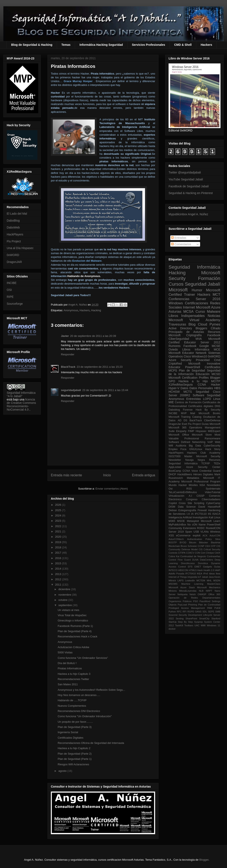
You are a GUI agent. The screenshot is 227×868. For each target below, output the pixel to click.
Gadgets (207, 567)
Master (188, 456)
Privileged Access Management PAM (190, 608)
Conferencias (179, 299)
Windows (176, 303)
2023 (59, 521)
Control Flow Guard (180, 560)
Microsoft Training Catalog (185, 417)
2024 (59, 515)
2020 (59, 537)
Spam (189, 532)
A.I (190, 496)
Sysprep (199, 622)
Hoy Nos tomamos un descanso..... (79, 695)
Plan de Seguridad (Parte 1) (75, 759)
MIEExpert (214, 431)
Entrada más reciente (66, 475)
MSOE (181, 521)
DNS (217, 406)
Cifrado (216, 328)
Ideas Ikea (215, 574)
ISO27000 (175, 456)
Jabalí (205, 577)
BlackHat (216, 542)
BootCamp (175, 471)
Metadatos (193, 478)
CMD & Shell (183, 45)
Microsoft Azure (208, 307)
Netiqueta (182, 594)
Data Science (187, 507)
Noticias (214, 316)
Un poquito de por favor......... (75, 722)
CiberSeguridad (179, 339)
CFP (213, 546)
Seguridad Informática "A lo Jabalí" (21, 394)
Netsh (193, 594)
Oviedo (173, 349)
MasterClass (214, 584)
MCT (216, 295)
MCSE (216, 346)
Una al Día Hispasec (20, 248)
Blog (192, 324)
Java (211, 577)
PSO (196, 601)
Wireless (215, 532)
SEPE (211, 612)
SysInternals (213, 489)
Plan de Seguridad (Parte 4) (75, 631)
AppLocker (175, 467)
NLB (201, 591)
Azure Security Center (203, 467)
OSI (9, 290)
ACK (205, 536)
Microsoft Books (209, 413)
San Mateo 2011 (68, 684)
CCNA (202, 385)
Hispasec (201, 431)
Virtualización (176, 496)
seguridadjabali (71, 390)
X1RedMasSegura (181, 385)
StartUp (173, 622)
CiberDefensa (212, 420)
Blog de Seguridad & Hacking (32, 45)
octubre (63, 600)
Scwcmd (173, 615)
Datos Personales (201, 388)
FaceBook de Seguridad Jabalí (189, 186)
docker (172, 629)
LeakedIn (190, 580)
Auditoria (181, 446)
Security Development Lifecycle (195, 615)
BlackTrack (68, 367)
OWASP (202, 594)
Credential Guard (210, 471)
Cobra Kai (174, 556)
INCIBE (12, 283)
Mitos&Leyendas (188, 591)
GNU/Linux (196, 449)
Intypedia (192, 577)
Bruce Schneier (189, 546)
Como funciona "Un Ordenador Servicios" (83, 658)
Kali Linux (214, 517)
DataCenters (207, 560)
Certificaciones (197, 303)
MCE (217, 349)
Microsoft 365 (178, 428)
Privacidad (203, 360)
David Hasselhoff (209, 507)
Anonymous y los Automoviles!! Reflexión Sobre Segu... (91, 690)
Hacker (216, 385)
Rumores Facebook (182, 346)
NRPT (209, 591)
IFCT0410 (191, 574)
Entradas (179, 238)
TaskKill (179, 625)
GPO (172, 381)
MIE (171, 402)
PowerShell (193, 367)
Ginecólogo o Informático (73, 620)
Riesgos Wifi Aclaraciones (73, 764)
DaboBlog (13, 221)
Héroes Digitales (203, 474)
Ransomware (212, 439)
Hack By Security (208, 410)
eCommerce (183, 536)
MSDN (217, 580)
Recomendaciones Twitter (73, 679)
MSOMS (173, 584)
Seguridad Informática (194, 267)
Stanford (216, 618)
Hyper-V (174, 388)
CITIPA (182, 553)
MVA (199, 339)
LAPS (181, 580)
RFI (185, 612)
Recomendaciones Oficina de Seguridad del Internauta (91, 743)
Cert (203, 553)
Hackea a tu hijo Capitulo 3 (74, 674)
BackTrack (196, 420)
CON (197, 553)
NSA (202, 485)
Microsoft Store (202, 435)
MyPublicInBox (177, 525)
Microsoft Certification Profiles (189, 378)
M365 (172, 521)
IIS (209, 514)
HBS (217, 388)
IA (192, 514)
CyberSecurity (212, 446)
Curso (200, 312)
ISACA (216, 514)
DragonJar (175, 424)
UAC (197, 625)
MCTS (188, 392)
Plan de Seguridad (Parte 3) (75, 727)
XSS (171, 536)
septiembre (66, 605)
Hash (200, 570)
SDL (205, 612)
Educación (203, 374)
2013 (59, 574)
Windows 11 (214, 625)
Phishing (193, 605)
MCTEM (201, 580)
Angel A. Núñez (78, 305)
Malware (214, 312)
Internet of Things (178, 577)
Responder (68, 354)
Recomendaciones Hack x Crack (77, 636)
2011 (59, 585)
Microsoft (178, 290)
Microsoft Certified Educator (194, 341)
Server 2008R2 (179, 395)
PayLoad (182, 605)
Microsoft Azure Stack (182, 587)
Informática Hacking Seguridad (101, 45)
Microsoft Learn (211, 521)
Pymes (215, 324)
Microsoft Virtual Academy (194, 320)
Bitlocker (204, 542)
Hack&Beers (185, 474)
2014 (59, 569)
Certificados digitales (201, 406)
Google (204, 346)
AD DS (182, 420)
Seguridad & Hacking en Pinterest (191, 193)
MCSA (188, 312)
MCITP (216, 381)
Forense (188, 410)
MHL (209, 580)
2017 (59, 553)
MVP (184, 413)
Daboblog (174, 410)
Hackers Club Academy (204, 453)
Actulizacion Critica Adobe (73, 647)
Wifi (171, 446)
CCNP (201, 546)
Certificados (212, 367)
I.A (188, 514)
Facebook (214, 335)
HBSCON (183, 570)
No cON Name (196, 525)
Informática (202, 349)
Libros (186, 349)
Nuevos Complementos (72, 706)
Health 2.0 (209, 570)
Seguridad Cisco (208, 392)
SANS (198, 612)
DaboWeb (13, 227)
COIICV (190, 553)
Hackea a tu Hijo (193, 381)
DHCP (172, 474)
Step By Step (185, 622)
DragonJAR (14, 262)
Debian (173, 510)
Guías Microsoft (211, 424)
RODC (201, 528)
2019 (59, 542)
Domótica (203, 563)
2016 (59, 558)
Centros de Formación (188, 402)
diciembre (65, 589)
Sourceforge (15, 304)
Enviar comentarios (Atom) (112, 489)
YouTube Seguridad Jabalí (186, 179)
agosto (63, 771)
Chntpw (210, 553)
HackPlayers (15, 234)
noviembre (65, 595)
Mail (193, 413)
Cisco (187, 356)
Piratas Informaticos (70, 668)
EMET (198, 567)
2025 (59, 510)
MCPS (173, 370)
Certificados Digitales (70, 738)
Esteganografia (187, 510)
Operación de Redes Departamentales (194, 598)
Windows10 (199, 356)
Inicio (107, 475)
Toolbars (189, 625)
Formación (209, 278)
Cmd (217, 360)
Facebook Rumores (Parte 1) (75, 626)
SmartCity (204, 618)
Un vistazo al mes (68, 610)
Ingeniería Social (68, 732)
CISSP (201, 496)
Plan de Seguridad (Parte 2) (75, 754)
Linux (217, 399)
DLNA (195, 560)
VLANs (205, 532)
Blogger (215, 378)
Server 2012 (210, 342)
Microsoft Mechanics (209, 587)
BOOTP (173, 542)
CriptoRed (175, 364)
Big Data (195, 446)
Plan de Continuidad (209, 605)
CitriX (217, 553)
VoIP (210, 442)
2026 (59, 505)
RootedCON (213, 528)
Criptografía (194, 335)
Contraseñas (214, 556)
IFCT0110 (201, 514)
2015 (59, 563)
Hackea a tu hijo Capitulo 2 (74, 748)
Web (218, 442)
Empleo (173, 449)
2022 (59, 526)
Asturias (175, 312)
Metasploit (193, 521)
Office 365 (214, 594)
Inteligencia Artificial (180, 517)
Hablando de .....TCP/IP (72, 700)
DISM (172, 507)
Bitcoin (193, 542)
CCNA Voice (190, 471)
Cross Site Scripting (191, 503)
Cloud (203, 324)
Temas (66, 45)
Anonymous (71, 310)
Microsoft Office (179, 435)
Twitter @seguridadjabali (185, 172)
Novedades (214, 485)
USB (196, 532)
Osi (171, 489)
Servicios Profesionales (149, 45)
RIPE (10, 297)
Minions (173, 591)
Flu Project (14, 241)
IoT (199, 577)
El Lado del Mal (17, 214)
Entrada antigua (144, 475)
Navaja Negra (195, 460)
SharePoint (191, 618)
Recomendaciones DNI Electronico (79, 711)
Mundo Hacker (178, 485)
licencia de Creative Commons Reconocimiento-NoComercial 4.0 (21, 404)
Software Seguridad (207, 395)
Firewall (202, 510)
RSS (189, 489)
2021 (59, 531)
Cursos (176, 284)
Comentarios (181, 244)
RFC (179, 612)
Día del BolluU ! (67, 663)
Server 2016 (208, 299)
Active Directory (180, 328)
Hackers (207, 45)
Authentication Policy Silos (204, 539)
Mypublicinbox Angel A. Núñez (188, 214)
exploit (197, 536)
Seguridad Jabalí (203, 284)
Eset (184, 424)
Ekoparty (181, 431)
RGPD (191, 612)
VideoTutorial (212, 492)
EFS (190, 567)
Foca (183, 449)
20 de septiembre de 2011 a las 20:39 (93, 336)
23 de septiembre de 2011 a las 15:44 (105, 390)
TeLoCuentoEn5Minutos (183, 492)
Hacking (96, 310)
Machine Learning (192, 584)
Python (172, 612)
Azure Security (180, 360)
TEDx (217, 464)
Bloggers (201, 328)
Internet (189, 307)
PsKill (217, 608)
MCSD (216, 374)
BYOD (183, 542)
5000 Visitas (65, 652)
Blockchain (174, 546)
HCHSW (174, 392)
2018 (59, 547)
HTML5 (193, 570)
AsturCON (215, 536)
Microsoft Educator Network (187, 353)
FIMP (191, 431)
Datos (184, 388)
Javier (65, 336)
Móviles (193, 485)
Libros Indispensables (187, 316)
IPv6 (206, 574)
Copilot (173, 503)
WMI (203, 625)
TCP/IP (206, 464)
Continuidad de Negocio (193, 556)
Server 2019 (176, 532)
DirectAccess (188, 563)
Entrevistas (193, 399)
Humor (197, 290)
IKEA (200, 574)
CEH (208, 546)
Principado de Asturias (186, 332)
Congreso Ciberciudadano (203, 499)
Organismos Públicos (180, 601)
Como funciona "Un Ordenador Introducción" (85, 716)
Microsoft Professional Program (201, 482)
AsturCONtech (176, 539)
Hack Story (213, 449)
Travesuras (177, 324)
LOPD (207, 399)
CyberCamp (213, 503)
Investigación (200, 517)
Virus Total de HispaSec (72, 615)
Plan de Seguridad (192, 370)
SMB (218, 612)
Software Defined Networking (187, 442)
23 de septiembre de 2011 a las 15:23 (100, 367)
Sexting (180, 618)
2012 (59, 579)
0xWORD (13, 255)
